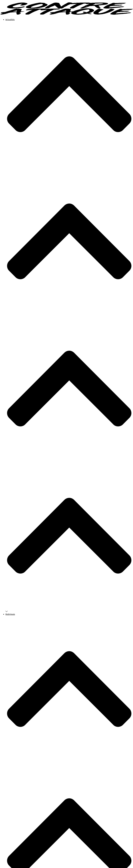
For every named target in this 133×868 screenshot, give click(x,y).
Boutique (10, 624)
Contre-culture (18, 701)
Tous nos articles (19, 685)
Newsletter (16, 691)
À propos (10, 620)
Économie (16, 708)
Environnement (18, 711)
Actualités (69, 167)
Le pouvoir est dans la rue (24, 728)
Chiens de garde (19, 698)
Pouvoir (15, 731)
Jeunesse (15, 724)
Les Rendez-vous (84, 854)
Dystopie (15, 705)
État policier (17, 715)
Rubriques (69, 467)
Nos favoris (16, 688)
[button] (7, 630)
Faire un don (11, 627)
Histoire (15, 718)
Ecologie (73, 854)
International (17, 721)
